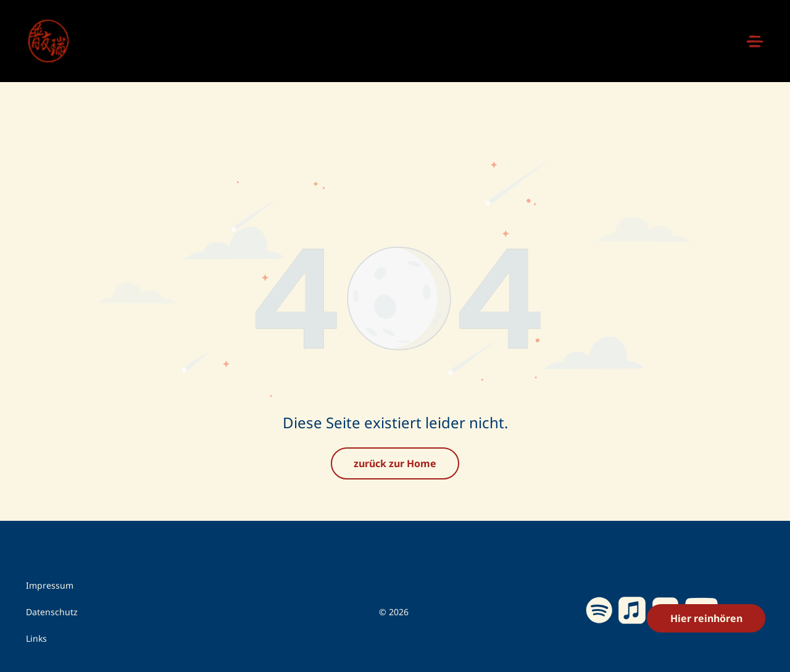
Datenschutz (52, 581)
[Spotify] (599, 581)
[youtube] (702, 581)
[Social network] (632, 581)
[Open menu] (755, 41)
